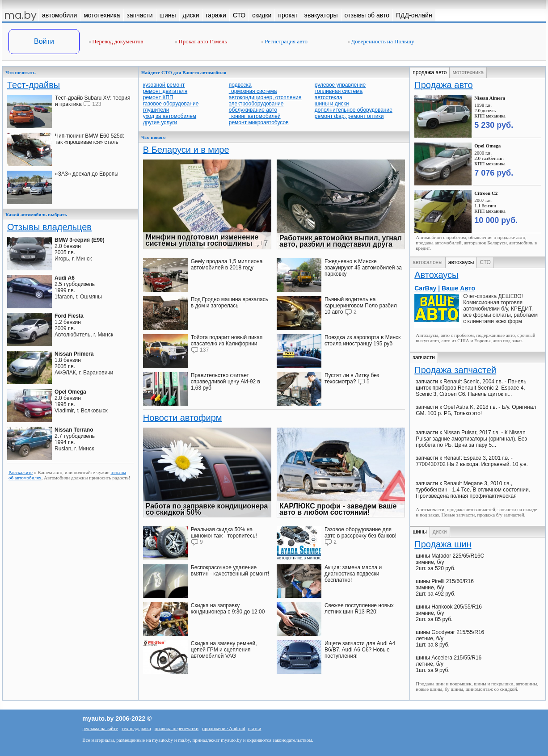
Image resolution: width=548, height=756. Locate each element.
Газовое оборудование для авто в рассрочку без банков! (360, 533)
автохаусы (461, 262)
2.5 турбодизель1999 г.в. (75, 284)
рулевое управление (340, 85)
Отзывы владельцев (49, 227)
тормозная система (253, 91)
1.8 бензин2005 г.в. (74, 360)
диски (440, 532)
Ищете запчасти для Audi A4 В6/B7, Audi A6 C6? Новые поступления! (360, 650)
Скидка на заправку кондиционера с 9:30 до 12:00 (228, 609)
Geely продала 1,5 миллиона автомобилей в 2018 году (227, 265)
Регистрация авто (285, 41)
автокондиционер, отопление (265, 97)
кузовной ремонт (164, 85)
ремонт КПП (158, 97)
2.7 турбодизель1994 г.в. (75, 436)
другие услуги (160, 122)
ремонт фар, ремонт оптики (349, 116)
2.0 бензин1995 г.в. (70, 398)
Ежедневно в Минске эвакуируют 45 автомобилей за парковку (363, 268)
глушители (156, 110)
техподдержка (136, 728)
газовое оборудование (171, 104)
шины (420, 532)
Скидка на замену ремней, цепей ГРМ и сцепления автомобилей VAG (224, 650)
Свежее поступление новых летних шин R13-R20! (359, 609)
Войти (44, 41)
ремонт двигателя (165, 91)
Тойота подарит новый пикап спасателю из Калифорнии (227, 340)
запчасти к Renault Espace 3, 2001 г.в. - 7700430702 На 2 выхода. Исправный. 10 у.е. (472, 461)
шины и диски (332, 104)
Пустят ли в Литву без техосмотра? (352, 378)
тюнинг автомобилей (255, 116)
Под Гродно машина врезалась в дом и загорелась (230, 302)
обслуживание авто (253, 110)
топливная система (339, 91)
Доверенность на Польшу (381, 41)
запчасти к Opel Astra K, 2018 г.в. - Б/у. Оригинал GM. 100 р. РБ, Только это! (476, 410)
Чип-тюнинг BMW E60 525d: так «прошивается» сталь (90, 139)
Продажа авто (443, 85)
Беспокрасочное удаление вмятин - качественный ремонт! (230, 571)
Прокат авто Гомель (201, 41)
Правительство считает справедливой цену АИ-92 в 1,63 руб (226, 382)
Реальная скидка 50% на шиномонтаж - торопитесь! (224, 533)
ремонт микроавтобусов (259, 122)
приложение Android (223, 728)
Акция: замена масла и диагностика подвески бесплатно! (353, 574)
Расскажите (21, 472)
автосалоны (428, 262)
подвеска (240, 85)
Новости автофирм (183, 418)
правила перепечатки (177, 728)
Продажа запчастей (455, 370)
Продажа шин (443, 544)
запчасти (424, 357)
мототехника (468, 72)
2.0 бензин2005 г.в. (80, 246)
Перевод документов (116, 41)
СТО (485, 262)
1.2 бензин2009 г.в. (69, 322)
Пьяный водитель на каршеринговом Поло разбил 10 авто (361, 306)
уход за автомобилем (170, 116)
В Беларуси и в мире (186, 150)
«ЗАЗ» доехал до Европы (87, 174)
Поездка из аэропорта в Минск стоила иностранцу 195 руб (363, 340)
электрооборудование (256, 104)
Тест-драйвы (34, 85)
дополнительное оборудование (354, 110)
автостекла (329, 97)
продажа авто (430, 72)
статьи (254, 728)
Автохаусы (436, 275)
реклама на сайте (100, 728)
